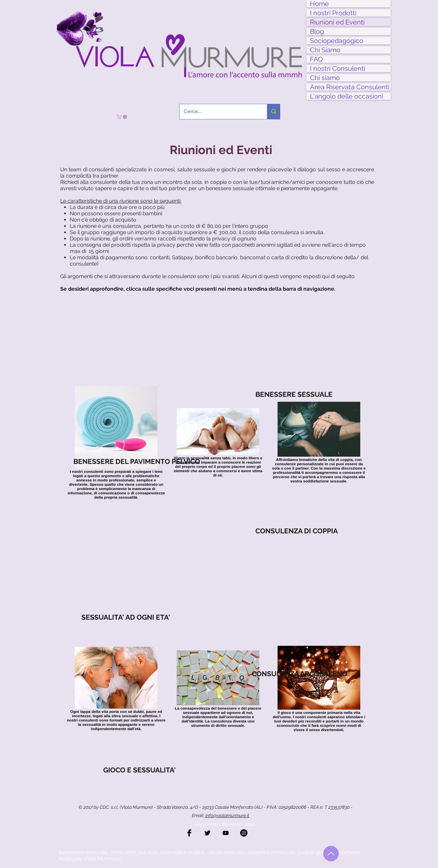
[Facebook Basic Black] (189, 833)
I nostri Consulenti (338, 68)
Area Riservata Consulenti (350, 87)
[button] (122, 117)
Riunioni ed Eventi (337, 22)
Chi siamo (325, 78)
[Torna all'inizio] (331, 854)
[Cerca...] (218, 112)
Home (319, 4)
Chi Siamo (325, 50)
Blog (317, 31)
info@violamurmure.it (227, 815)
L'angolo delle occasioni (347, 96)
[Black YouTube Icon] (226, 833)
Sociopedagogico (337, 41)
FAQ (316, 59)
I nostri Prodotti (333, 13)
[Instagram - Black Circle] (244, 833)
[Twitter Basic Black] (207, 833)
